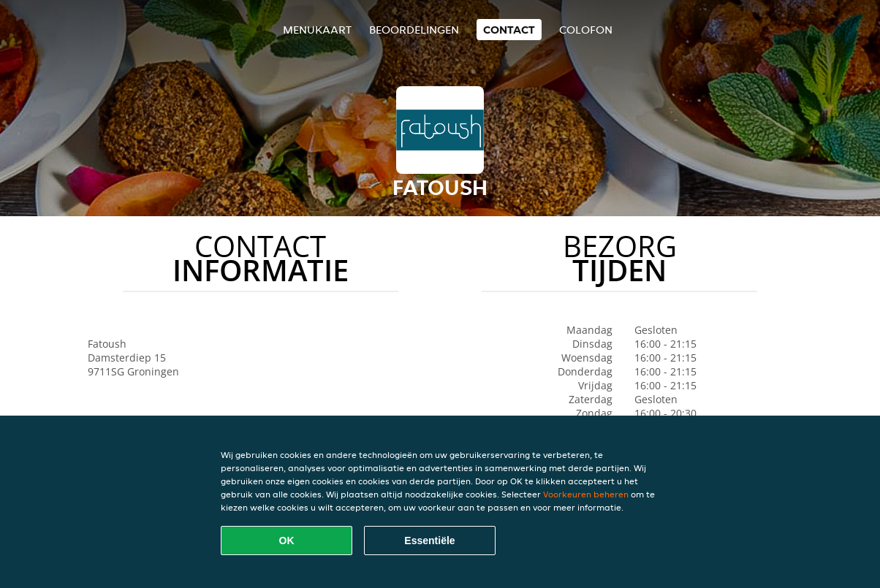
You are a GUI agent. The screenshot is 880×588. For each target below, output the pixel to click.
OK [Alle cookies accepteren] (287, 541)
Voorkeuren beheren (586, 494)
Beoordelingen (414, 30)
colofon (586, 30)
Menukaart (317, 30)
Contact (509, 30)
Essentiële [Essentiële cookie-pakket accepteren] (429, 541)
